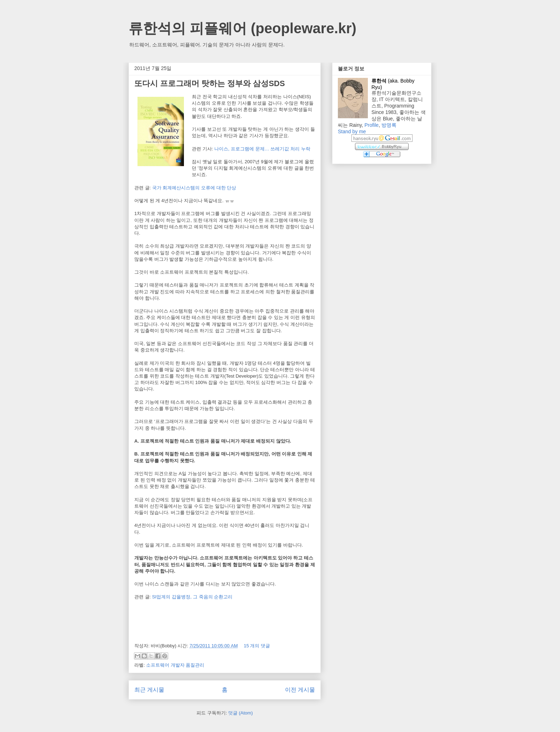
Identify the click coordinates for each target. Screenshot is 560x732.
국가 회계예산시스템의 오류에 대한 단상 (194, 188)
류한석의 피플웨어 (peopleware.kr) (242, 28)
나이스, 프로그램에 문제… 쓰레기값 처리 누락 (262, 149)
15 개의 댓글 (257, 646)
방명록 (389, 125)
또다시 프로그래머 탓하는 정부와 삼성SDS (210, 83)
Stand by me (352, 131)
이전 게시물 (300, 690)
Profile (371, 125)
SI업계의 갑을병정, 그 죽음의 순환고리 (192, 597)
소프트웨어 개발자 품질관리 (175, 665)
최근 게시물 (149, 690)
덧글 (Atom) (241, 713)
